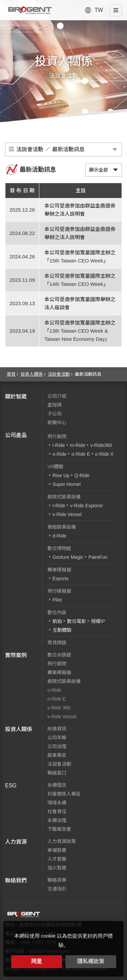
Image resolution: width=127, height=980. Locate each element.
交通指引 (57, 889)
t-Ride (59, 506)
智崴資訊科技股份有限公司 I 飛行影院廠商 (30, 10)
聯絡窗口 (57, 773)
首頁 (11, 374)
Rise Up (61, 475)
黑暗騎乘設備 (62, 527)
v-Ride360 (101, 445)
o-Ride (59, 454)
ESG (11, 786)
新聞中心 (57, 423)
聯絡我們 (16, 880)
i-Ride (59, 445)
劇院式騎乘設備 (64, 497)
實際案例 (16, 655)
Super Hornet (67, 484)
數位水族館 (59, 655)
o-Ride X (104, 454)
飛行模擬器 (59, 591)
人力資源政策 (62, 841)
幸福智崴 (57, 850)
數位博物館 (59, 548)
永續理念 (57, 785)
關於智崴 (16, 397)
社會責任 (57, 811)
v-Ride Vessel (67, 514)
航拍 (57, 621)
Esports (60, 579)
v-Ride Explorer (86, 506)
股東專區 (57, 755)
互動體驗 (62, 630)
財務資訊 (57, 729)
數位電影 (77, 621)
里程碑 (55, 405)
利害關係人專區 (64, 794)
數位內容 (57, 612)
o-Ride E (81, 454)
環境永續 (57, 803)
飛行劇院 (57, 436)
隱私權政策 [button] (91, 961)
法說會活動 (59, 374)
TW (99, 10)
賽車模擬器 (59, 570)
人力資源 (16, 842)
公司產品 (16, 435)
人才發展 (57, 859)
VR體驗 (55, 467)
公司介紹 (57, 396)
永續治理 (57, 820)
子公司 (55, 414)
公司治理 (57, 746)
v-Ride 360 (59, 708)
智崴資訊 (24, 914)
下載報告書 (59, 829)
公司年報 (57, 738)
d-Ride (59, 536)
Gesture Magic (68, 557)
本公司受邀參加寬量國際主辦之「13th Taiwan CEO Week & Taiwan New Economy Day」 (80, 331)
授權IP (98, 621)
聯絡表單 (57, 880)
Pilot (57, 600)
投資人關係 (32, 374)
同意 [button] (37, 961)
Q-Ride (82, 475)
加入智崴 (57, 868)
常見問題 (57, 643)
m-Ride (78, 445)
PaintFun (98, 557)
